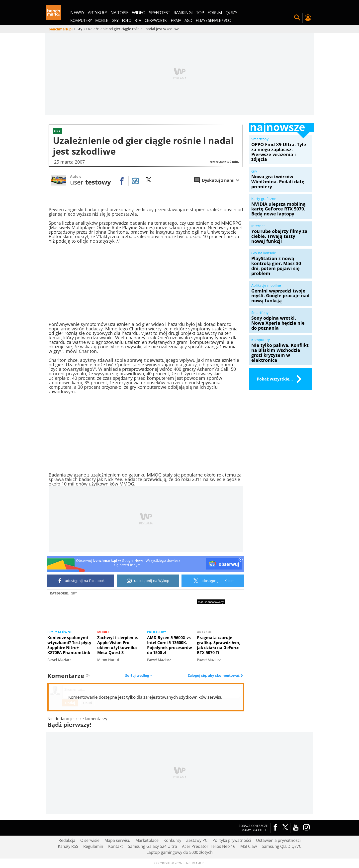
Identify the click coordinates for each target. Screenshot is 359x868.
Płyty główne (60, 632)
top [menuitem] (200, 12)
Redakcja (67, 840)
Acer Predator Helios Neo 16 (209, 846)
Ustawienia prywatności (278, 840)
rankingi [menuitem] (183, 12)
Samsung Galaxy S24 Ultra (152, 846)
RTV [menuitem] (138, 20)
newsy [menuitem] (77, 12)
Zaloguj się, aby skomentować (214, 675)
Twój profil (308, 18)
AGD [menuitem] (188, 20)
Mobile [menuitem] (102, 20)
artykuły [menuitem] (97, 12)
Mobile (103, 632)
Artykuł (204, 632)
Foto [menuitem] (127, 20)
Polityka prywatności (232, 840)
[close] (241, 560)
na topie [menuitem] (119, 12)
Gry (74, 593)
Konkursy (172, 840)
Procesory (157, 632)
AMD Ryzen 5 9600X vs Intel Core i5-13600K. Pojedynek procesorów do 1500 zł (170, 645)
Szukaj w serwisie (297, 18)
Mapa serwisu (117, 840)
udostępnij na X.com (213, 581)
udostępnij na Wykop (148, 581)
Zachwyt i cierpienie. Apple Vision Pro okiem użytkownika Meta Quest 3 (118, 645)
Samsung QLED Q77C (282, 846)
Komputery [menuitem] (81, 20)
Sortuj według (139, 675)
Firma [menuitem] (176, 20)
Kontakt (116, 846)
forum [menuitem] (215, 12)
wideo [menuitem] (139, 12)
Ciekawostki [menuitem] (156, 20)
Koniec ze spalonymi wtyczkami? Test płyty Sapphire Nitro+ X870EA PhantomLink (69, 645)
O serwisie (90, 840)
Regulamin (93, 846)
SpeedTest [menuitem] (159, 12)
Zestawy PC (197, 840)
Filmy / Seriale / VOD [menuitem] (214, 20)
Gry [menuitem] (115, 20)
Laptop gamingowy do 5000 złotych (180, 852)
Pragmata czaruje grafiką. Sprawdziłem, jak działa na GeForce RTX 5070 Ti (219, 645)
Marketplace (147, 840)
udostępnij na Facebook (81, 581)
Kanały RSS (68, 846)
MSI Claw (249, 846)
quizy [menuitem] (231, 12)
